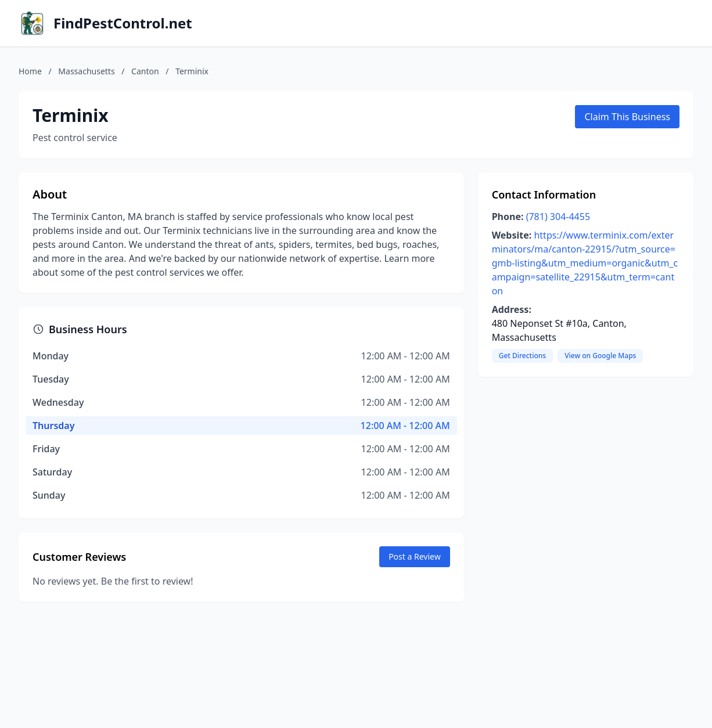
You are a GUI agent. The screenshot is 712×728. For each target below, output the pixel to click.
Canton (145, 71)
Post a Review (415, 556)
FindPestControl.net (123, 23)
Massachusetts (86, 71)
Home (30, 71)
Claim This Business (627, 117)
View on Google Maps (600, 356)
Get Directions (522, 356)
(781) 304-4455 (558, 217)
